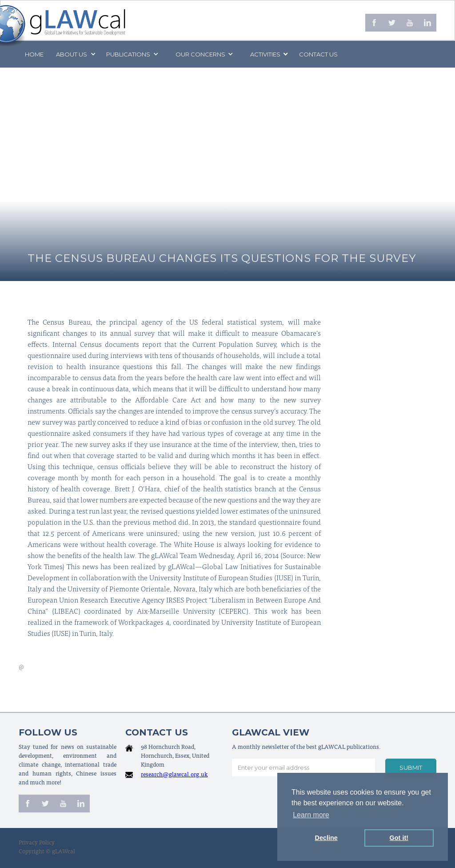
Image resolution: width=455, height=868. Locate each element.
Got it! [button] (399, 838)
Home (34, 54)
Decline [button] (326, 838)
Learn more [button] (311, 815)
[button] (75, 54)
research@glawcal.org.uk (174, 775)
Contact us (318, 54)
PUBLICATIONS (128, 54)
